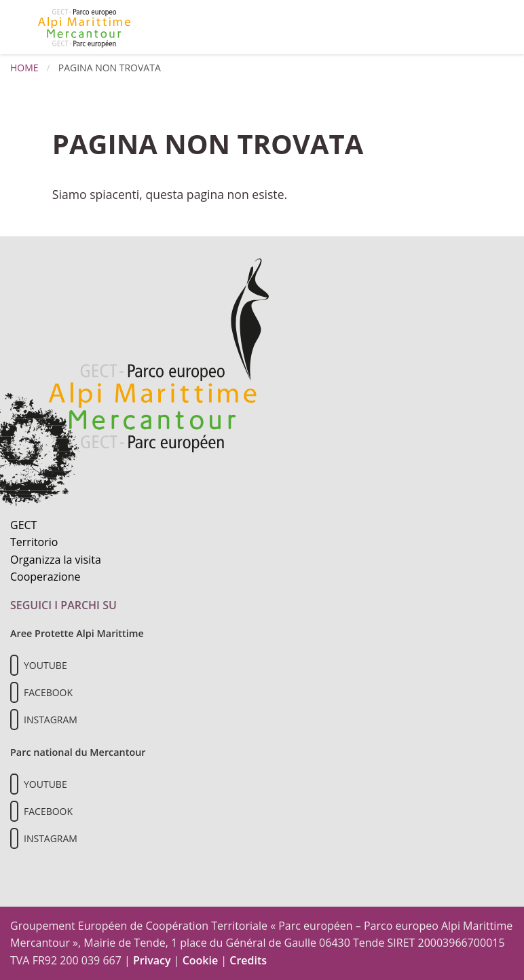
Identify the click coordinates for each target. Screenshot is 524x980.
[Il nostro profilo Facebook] (14, 692)
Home (24, 68)
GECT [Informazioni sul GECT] (23, 525)
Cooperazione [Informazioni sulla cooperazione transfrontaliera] (45, 577)
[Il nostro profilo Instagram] (14, 720)
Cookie (201, 960)
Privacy (152, 960)
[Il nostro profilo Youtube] (14, 665)
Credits (248, 960)
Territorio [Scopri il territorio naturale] (34, 542)
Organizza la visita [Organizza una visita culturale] (56, 560)
